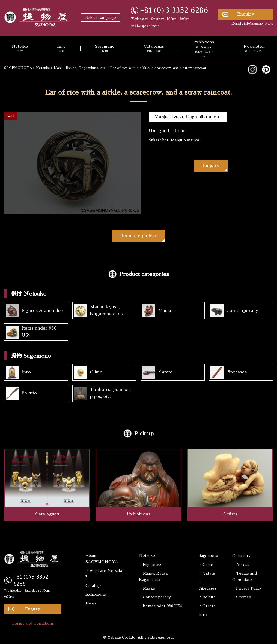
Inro (61, 49)
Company (241, 555)
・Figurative (150, 564)
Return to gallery (139, 236)
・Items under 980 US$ (161, 606)
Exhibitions (96, 594)
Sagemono (105, 49)
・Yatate (207, 573)
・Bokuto (207, 597)
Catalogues (154, 49)
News (91, 603)
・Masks (147, 588)
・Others (207, 606)
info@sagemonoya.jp (258, 24)
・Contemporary (155, 597)
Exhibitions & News (204, 49)
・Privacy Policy (247, 588)
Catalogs (93, 585)
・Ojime (206, 564)
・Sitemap (242, 597)
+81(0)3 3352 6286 (174, 10)
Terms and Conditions (33, 623)
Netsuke (147, 555)
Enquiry (246, 14)
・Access (241, 564)
